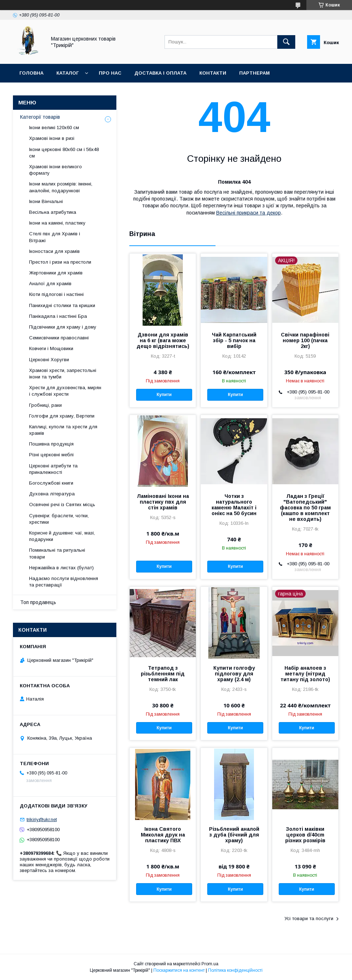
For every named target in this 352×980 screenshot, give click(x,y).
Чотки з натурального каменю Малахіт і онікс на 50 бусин (234, 505)
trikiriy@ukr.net (42, 819)
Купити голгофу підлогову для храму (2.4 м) (234, 674)
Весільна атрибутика (53, 212)
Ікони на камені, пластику (57, 223)
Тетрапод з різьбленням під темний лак (163, 674)
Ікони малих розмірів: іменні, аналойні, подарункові (61, 187)
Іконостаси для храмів (54, 251)
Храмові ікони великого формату (55, 170)
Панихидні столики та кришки (62, 305)
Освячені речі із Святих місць (62, 505)
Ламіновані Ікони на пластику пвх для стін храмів (163, 502)
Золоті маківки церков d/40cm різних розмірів (305, 835)
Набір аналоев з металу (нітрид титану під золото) (305, 674)
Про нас (110, 73)
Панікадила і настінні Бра (58, 316)
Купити (164, 395)
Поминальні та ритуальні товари (57, 553)
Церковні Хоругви (49, 360)
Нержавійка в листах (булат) (61, 568)
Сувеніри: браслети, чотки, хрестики (59, 519)
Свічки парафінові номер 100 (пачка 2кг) (305, 340)
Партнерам (254, 73)
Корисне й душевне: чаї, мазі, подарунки (62, 536)
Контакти (213, 73)
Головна (31, 73)
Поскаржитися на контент (179, 970)
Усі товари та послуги (309, 918)
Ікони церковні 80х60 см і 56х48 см (64, 153)
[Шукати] (286, 42)
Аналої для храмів (50, 284)
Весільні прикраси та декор (249, 213)
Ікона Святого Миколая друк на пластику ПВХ (163, 835)
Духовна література (52, 494)
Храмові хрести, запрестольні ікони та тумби (63, 374)
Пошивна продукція (51, 444)
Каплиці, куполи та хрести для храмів (63, 430)
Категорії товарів (40, 117)
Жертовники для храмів (56, 273)
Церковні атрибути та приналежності (53, 469)
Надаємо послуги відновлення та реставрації (64, 582)
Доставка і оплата (160, 73)
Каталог (68, 73)
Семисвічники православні (59, 338)
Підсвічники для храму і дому (63, 327)
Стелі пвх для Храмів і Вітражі (55, 237)
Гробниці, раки (45, 405)
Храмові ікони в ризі (52, 138)
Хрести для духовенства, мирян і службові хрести (65, 391)
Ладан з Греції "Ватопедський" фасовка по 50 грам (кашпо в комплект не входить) (305, 508)
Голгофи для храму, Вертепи (62, 416)
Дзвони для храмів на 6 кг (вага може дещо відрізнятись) (163, 340)
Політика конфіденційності (235, 970)
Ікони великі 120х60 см (54, 128)
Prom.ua (210, 964)
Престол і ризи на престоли (60, 262)
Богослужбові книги (51, 483)
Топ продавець (38, 602)
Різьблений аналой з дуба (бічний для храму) (234, 835)
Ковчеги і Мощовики (51, 348)
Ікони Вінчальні (46, 201)
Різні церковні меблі (51, 455)
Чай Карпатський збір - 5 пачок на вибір (234, 340)
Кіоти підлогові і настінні (56, 294)
